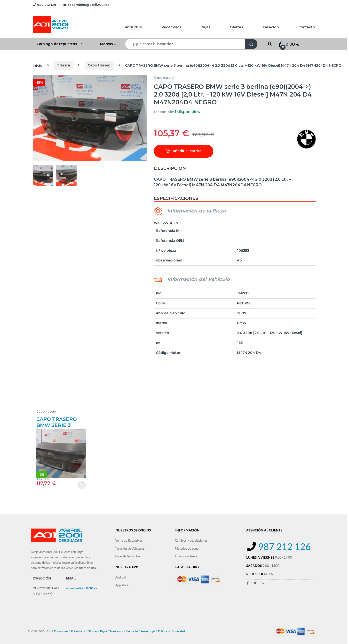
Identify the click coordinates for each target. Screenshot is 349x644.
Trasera (63, 65)
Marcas (107, 44)
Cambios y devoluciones (191, 540)
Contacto (307, 27)
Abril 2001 (134, 27)
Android (121, 577)
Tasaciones (117, 631)
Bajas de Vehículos (127, 556)
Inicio (38, 65)
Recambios (172, 27)
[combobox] (185, 44)
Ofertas (236, 27)
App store (122, 585)
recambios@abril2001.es (86, 5)
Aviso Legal (148, 631)
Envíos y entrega (186, 556)
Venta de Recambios (129, 540)
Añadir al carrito (187, 151)
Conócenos (61, 631)
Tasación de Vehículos (130, 548)
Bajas (205, 27)
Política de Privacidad (171, 631)
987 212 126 (44, 5)
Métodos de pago (187, 548)
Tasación (271, 27)
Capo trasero (99, 65)
